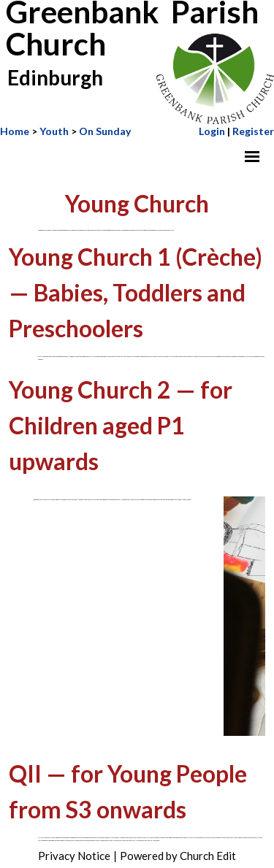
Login (212, 131)
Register (253, 131)
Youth (54, 131)
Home (15, 131)
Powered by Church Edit (178, 856)
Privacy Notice (74, 856)
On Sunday (105, 131)
